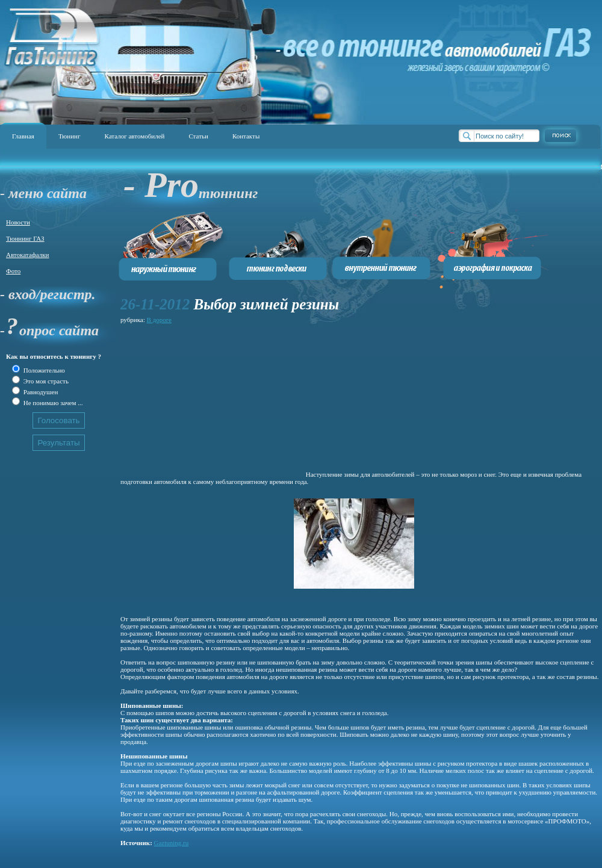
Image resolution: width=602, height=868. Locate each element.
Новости (18, 222)
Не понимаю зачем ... (52, 403)
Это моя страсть (45, 381)
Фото (13, 271)
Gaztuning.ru (172, 843)
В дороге (159, 320)
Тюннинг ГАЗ (25, 238)
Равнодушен (40, 392)
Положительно (43, 370)
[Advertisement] (212, 401)
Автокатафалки (27, 255)
